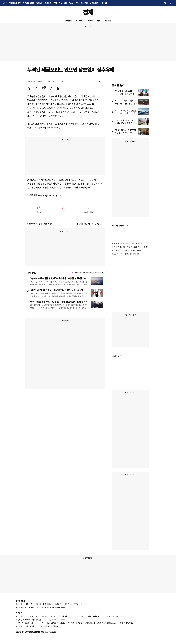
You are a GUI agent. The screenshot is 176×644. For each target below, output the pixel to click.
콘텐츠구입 (34, 616)
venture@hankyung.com (50, 195)
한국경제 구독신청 (83, 224)
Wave (71, 3)
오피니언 (48, 3)
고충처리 (38, 604)
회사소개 (19, 604)
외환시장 (90, 20)
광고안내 (48, 604)
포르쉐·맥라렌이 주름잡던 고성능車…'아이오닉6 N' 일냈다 (125, 113)
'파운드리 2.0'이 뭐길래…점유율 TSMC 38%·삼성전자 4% (57, 290)
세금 (99, 20)
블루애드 (58, 604)
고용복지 (107, 20)
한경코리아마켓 (15, 3)
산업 (60, 3)
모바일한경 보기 (97, 224)
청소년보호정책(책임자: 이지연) (113, 616)
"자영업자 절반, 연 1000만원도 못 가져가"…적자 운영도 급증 (126, 133)
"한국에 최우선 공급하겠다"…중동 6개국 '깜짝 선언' (125, 94)
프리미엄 (95, 3)
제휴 (27, 616)
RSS (72, 616)
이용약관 (80, 616)
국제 (66, 3)
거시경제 (79, 20)
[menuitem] (29, 88)
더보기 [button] (104, 3)
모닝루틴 (84, 3)
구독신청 (29, 604)
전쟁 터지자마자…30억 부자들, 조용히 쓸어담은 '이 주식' (125, 103)
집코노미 (40, 3)
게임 (77, 3)
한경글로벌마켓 (29, 3)
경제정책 (69, 20)
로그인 (170, 3)
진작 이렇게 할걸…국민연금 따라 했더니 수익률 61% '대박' (126, 123)
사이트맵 (54, 616)
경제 (55, 3)
